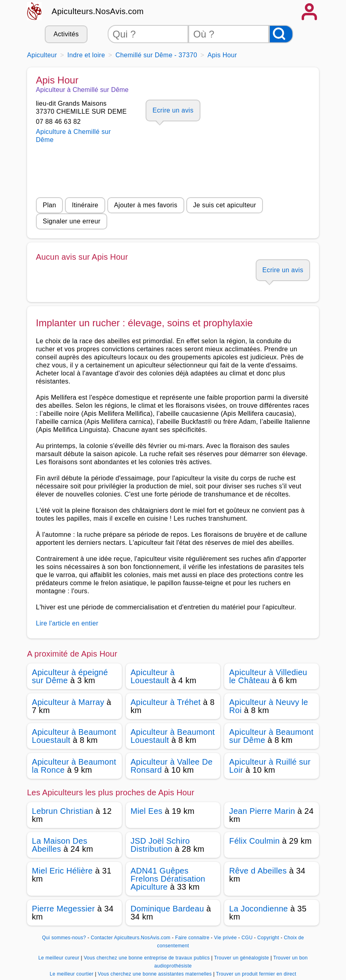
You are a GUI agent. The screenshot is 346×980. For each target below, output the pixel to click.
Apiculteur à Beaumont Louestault (74, 736)
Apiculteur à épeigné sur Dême (70, 676)
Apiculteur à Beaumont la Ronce (74, 766)
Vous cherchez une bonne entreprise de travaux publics (148, 958)
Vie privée (225, 938)
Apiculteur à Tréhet (166, 702)
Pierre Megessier (63, 909)
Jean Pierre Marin (262, 811)
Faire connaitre (192, 938)
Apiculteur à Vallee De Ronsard (172, 766)
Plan (49, 205)
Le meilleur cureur (59, 958)
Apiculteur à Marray (68, 702)
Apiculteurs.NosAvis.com (98, 11)
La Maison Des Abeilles (60, 845)
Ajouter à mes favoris (146, 205)
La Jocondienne (258, 909)
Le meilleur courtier (72, 974)
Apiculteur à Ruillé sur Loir (270, 766)
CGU (247, 938)
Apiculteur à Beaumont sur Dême (271, 736)
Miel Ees (147, 811)
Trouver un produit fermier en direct (256, 974)
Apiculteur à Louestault (153, 676)
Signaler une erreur (72, 221)
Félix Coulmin (254, 841)
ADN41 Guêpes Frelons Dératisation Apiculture (168, 879)
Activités (66, 34)
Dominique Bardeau (167, 909)
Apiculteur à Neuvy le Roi (269, 706)
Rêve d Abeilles (258, 871)
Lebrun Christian (63, 811)
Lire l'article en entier (67, 623)
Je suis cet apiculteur (225, 205)
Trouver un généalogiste (242, 958)
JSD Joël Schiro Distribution (160, 845)
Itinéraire (85, 205)
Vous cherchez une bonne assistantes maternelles (155, 974)
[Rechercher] (281, 34)
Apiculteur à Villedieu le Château (268, 676)
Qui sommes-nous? (64, 938)
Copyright (269, 938)
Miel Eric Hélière (62, 871)
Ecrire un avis (173, 110)
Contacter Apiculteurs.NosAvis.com (131, 938)
